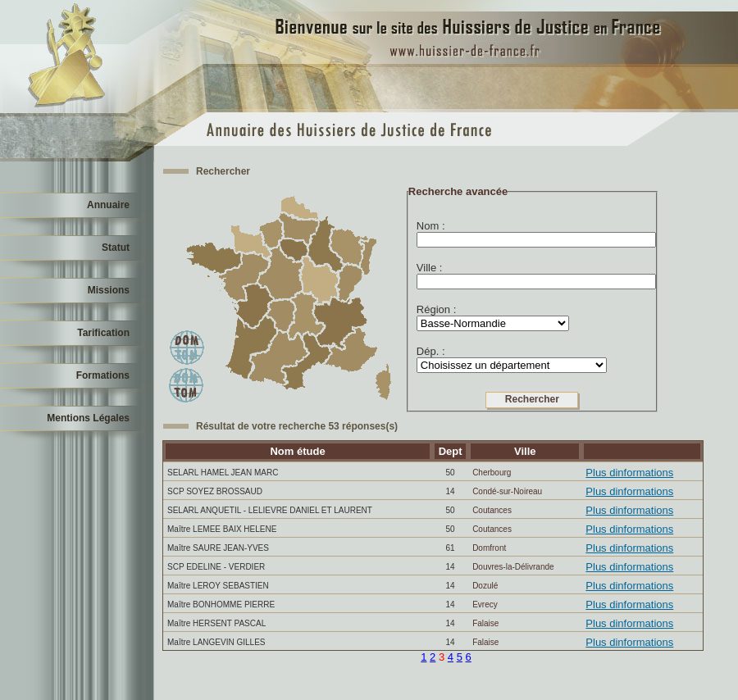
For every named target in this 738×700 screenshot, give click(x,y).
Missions (109, 290)
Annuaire (108, 205)
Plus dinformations (629, 473)
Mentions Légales (88, 418)
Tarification (103, 333)
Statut (116, 248)
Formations (103, 375)
